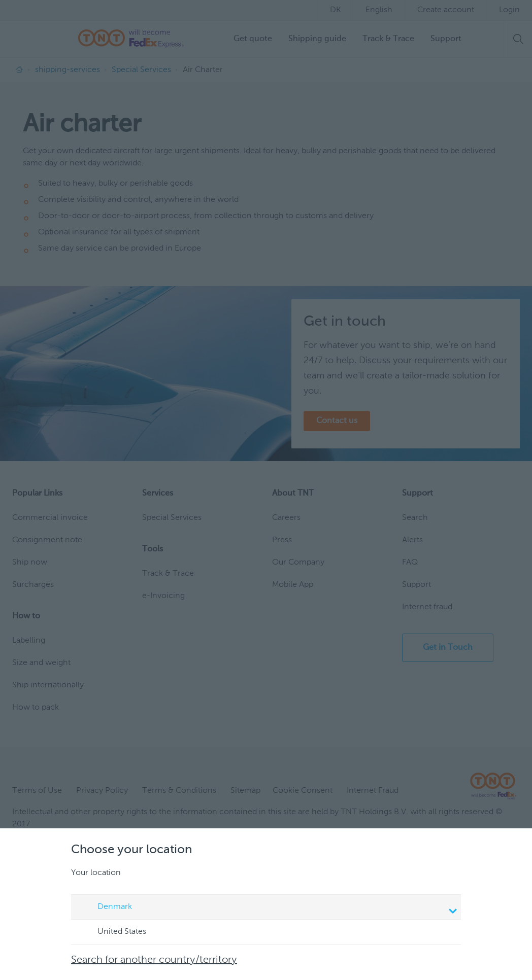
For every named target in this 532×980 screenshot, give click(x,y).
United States (112, 932)
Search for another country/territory (154, 960)
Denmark (268, 908)
